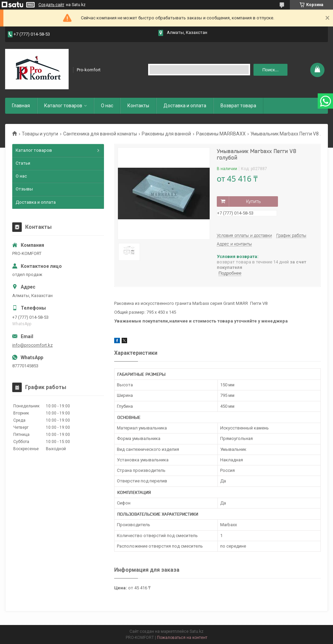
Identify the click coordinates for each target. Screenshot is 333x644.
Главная (21, 106)
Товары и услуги (40, 134)
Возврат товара (238, 106)
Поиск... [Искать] (270, 70)
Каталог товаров (63, 106)
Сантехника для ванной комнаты (100, 134)
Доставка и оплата (185, 106)
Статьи (23, 163)
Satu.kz (197, 631)
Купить (253, 201)
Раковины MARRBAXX (221, 134)
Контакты (138, 106)
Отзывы (24, 189)
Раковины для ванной (166, 134)
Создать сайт (51, 5)
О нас (107, 106)
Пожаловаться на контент (182, 638)
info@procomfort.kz (32, 345)
